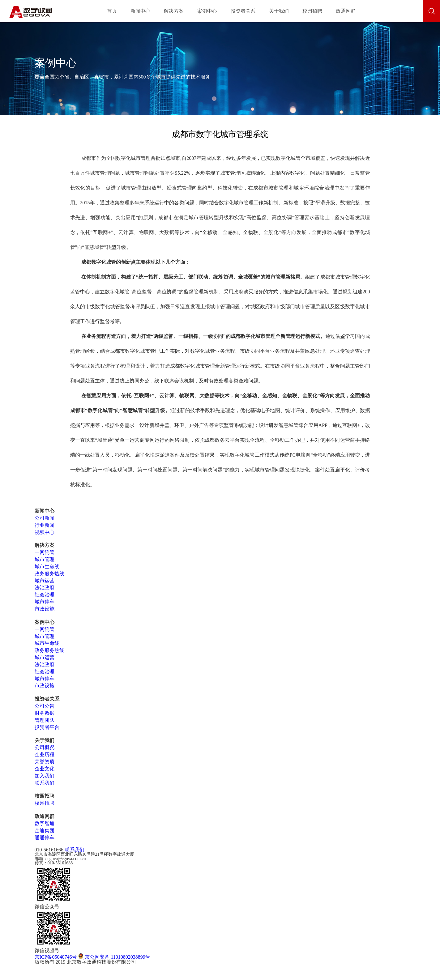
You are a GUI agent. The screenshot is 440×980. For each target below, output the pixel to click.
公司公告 (45, 706)
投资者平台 (47, 727)
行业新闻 (45, 525)
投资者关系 (243, 11)
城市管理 (45, 559)
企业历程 (45, 754)
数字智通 (45, 823)
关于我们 (279, 11)
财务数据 (45, 713)
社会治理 (45, 595)
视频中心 (45, 532)
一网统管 (45, 552)
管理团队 (45, 720)
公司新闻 (45, 518)
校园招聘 (312, 11)
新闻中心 (140, 11)
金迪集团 (45, 831)
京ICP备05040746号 (56, 957)
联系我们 (45, 783)
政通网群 (346, 11)
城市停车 (45, 602)
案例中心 (207, 11)
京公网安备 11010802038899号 (114, 957)
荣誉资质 (45, 762)
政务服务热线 (49, 574)
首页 (112, 11)
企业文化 (45, 769)
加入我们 (45, 776)
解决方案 (174, 11)
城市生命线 (47, 567)
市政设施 (45, 609)
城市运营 (45, 581)
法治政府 (45, 588)
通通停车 (45, 838)
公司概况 (45, 747)
